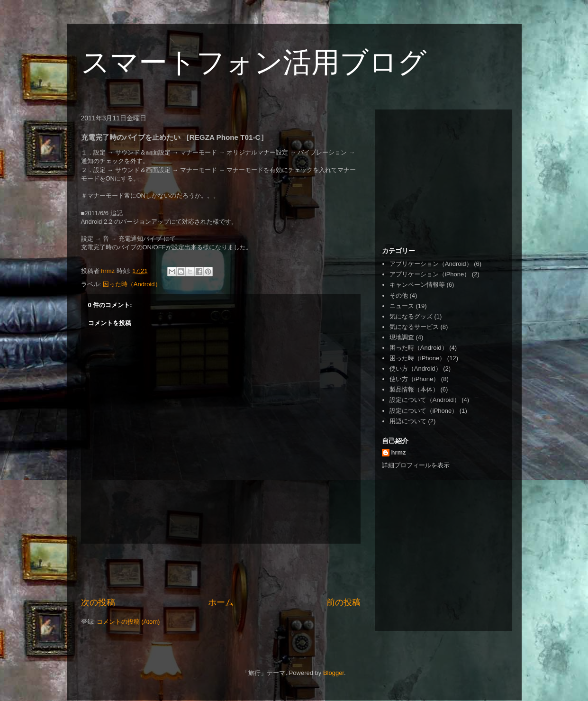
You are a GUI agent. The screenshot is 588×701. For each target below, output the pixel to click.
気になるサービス (414, 327)
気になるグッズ (411, 316)
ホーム (221, 602)
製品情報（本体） (414, 389)
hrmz (399, 452)
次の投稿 (98, 602)
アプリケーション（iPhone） (430, 274)
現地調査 (402, 337)
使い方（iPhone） (414, 379)
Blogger (334, 673)
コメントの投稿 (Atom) (128, 622)
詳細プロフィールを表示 (416, 465)
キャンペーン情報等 (417, 285)
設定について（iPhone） (424, 411)
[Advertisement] (221, 570)
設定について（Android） (425, 400)
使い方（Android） (416, 369)
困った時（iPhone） (417, 358)
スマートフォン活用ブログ (254, 62)
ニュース (402, 306)
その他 (399, 296)
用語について (408, 421)
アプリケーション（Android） (431, 264)
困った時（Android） (132, 284)
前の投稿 (344, 602)
